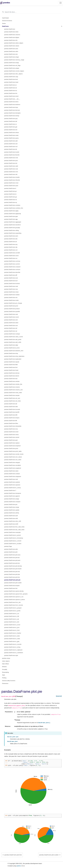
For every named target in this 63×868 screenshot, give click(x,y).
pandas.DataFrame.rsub (11, 169)
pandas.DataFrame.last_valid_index (14, 530)
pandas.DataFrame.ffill (11, 421)
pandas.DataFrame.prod (11, 306)
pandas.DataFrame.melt (11, 479)
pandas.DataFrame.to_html (12, 630)
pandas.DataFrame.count (11, 256)
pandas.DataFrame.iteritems (12, 105)
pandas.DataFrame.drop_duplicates (14, 356)
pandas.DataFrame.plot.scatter (13, 583)
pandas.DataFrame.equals (12, 362)
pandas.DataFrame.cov (11, 258)
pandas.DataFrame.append (12, 496)
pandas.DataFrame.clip (11, 247)
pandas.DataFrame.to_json (12, 627)
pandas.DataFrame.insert (11, 96)
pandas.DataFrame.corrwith (12, 253)
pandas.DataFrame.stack (11, 471)
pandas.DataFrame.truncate (12, 409)
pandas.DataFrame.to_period (12, 535)
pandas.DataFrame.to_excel (12, 625)
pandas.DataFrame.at (10, 85)
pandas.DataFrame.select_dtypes (14, 43)
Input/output (5, 18)
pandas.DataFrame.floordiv (12, 155)
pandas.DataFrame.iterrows (12, 110)
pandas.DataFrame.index (11, 32)
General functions (7, 21)
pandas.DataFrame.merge (12, 507)
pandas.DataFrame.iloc (11, 93)
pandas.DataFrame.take (11, 407)
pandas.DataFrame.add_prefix (13, 339)
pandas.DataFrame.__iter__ (12, 99)
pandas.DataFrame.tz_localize (13, 544)
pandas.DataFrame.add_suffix (13, 342)
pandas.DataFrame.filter (11, 365)
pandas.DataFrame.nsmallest (12, 465)
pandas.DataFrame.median (12, 295)
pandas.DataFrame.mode (11, 300)
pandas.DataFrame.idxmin (12, 376)
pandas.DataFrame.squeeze (12, 485)
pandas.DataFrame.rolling (11, 230)
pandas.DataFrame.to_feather (13, 633)
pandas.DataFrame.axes (11, 49)
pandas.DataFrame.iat (10, 88)
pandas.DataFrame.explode (12, 482)
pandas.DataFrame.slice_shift (13, 521)
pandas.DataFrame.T (10, 490)
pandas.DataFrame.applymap (13, 214)
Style (4, 675)
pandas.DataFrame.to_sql (11, 619)
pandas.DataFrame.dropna (12, 418)
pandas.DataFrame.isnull (11, 432)
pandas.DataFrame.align (11, 345)
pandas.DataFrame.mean (11, 292)
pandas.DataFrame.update (12, 510)
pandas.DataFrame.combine (12, 205)
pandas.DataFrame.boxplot (12, 586)
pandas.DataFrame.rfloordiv (12, 180)
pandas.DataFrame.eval (11, 278)
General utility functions (9, 681)
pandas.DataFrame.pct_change (13, 303)
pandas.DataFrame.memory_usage (14, 60)
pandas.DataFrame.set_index (13, 401)
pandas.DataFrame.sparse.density (14, 591)
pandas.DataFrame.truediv (12, 152)
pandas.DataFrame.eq (10, 202)
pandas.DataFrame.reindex (12, 381)
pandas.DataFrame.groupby (12, 228)
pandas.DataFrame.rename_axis (13, 390)
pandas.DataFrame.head (11, 82)
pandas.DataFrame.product (12, 309)
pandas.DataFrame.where (12, 133)
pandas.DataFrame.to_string (12, 647)
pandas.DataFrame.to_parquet (13, 608)
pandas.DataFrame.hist (11, 588)
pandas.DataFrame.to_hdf (12, 616)
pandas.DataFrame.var (11, 331)
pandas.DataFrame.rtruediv (12, 177)
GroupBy (5, 669)
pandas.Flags (8, 546)
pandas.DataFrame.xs (10, 124)
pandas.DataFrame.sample (12, 395)
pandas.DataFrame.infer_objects (13, 74)
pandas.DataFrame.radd (11, 166)
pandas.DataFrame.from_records (14, 605)
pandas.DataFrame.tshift (11, 524)
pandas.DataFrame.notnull (12, 437)
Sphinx (19, 866)
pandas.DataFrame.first (11, 367)
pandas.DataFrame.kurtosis (12, 283)
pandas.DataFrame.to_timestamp (14, 538)
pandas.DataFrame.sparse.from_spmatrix (16, 594)
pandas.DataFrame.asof (11, 516)
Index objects (6, 661)
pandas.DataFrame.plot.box (12, 563)
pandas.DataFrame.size (11, 54)
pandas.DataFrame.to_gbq (12, 641)
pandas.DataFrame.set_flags (12, 65)
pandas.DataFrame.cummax (12, 261)
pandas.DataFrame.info (11, 40)
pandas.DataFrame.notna (11, 435)
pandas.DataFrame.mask (11, 135)
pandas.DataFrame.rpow (11, 186)
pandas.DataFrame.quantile (12, 311)
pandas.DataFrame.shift (11, 518)
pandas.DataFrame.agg (11, 219)
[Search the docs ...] (31, 12)
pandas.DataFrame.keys (11, 107)
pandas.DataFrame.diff (11, 275)
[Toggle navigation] (61, 3)
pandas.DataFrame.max (11, 289)
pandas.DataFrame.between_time (14, 351)
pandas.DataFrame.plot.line (12, 577)
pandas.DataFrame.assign (12, 499)
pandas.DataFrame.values (12, 46)
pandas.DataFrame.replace (12, 443)
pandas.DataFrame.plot (11, 552)
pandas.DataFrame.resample (12, 532)
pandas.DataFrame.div (11, 149)
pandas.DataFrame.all (10, 242)
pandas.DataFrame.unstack (12, 474)
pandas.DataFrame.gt (10, 191)
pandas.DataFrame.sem (11, 320)
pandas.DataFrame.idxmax (12, 373)
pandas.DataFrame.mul (11, 147)
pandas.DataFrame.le (10, 194)
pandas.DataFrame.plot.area (12, 555)
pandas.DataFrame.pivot (11, 448)
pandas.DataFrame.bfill (11, 415)
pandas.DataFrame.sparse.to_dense (14, 600)
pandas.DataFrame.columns (12, 35)
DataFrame (5, 26)
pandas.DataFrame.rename (12, 387)
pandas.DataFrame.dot (11, 163)
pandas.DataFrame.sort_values (13, 457)
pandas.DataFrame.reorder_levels (14, 454)
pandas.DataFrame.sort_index (13, 460)
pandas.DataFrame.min (11, 297)
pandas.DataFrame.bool (11, 79)
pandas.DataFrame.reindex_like (13, 384)
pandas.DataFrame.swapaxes (13, 476)
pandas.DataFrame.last (11, 379)
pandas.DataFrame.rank (11, 314)
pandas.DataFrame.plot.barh (12, 560)
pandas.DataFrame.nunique (12, 334)
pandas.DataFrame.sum (11, 325)
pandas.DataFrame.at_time (12, 348)
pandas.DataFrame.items (11, 102)
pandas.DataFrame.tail (11, 121)
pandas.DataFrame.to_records (13, 644)
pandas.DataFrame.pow (11, 161)
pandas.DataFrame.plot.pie (12, 580)
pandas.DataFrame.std (11, 328)
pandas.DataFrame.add (11, 141)
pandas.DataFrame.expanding (13, 233)
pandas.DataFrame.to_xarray (12, 488)
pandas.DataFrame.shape (12, 57)
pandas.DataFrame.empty (12, 63)
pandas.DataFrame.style (11, 655)
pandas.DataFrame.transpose (13, 493)
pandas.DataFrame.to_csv (12, 614)
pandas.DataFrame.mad (11, 286)
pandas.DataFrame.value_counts (14, 337)
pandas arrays (6, 658)
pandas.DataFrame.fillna (11, 423)
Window (4, 667)
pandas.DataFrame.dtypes (12, 37)
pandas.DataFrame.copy (11, 77)
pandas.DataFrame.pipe (11, 216)
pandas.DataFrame (10, 29)
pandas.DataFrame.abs (11, 239)
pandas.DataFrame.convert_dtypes (14, 71)
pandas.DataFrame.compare (12, 502)
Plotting (4, 678)
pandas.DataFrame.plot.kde (12, 574)
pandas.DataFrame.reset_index (13, 393)
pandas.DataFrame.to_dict (12, 622)
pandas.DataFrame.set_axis (12, 398)
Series (4, 23)
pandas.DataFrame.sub (11, 144)
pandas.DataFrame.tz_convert (13, 541)
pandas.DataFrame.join (11, 504)
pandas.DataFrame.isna (11, 429)
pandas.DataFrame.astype (12, 68)
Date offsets (6, 664)
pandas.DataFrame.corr (11, 250)
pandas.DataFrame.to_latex (12, 636)
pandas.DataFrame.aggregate (13, 222)
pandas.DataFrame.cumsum (12, 269)
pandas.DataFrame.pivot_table (13, 451)
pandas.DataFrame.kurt (11, 281)
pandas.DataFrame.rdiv (11, 174)
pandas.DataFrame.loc (11, 91)
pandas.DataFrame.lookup (12, 116)
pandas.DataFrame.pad (11, 440)
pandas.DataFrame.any (11, 244)
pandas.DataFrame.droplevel (12, 446)
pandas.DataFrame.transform (12, 225)
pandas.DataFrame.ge (10, 197)
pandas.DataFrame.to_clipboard (13, 650)
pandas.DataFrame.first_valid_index (14, 527)
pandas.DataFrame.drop (11, 353)
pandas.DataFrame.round (11, 317)
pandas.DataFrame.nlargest (12, 462)
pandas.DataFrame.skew (11, 323)
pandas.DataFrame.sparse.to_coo (14, 597)
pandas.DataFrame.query (11, 138)
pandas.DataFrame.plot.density (13, 566)
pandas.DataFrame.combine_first (14, 208)
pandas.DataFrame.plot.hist (12, 572)
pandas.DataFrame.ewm (11, 236)
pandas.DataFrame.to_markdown (14, 653)
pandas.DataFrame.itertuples (12, 113)
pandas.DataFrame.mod (11, 158)
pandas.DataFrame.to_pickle (12, 611)
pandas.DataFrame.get (11, 127)
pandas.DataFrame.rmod (11, 183)
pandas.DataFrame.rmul (11, 172)
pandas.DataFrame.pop (11, 119)
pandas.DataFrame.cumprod (12, 267)
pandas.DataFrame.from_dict (12, 602)
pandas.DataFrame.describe (12, 272)
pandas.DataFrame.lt (10, 188)
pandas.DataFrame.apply (11, 211)
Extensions (5, 683)
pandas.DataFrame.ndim (11, 51)
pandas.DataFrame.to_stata (12, 639)
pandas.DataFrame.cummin (12, 264)
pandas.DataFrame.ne (10, 200)
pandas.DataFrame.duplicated (13, 359)
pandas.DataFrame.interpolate (13, 426)
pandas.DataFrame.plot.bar (12, 558)
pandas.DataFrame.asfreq (12, 513)
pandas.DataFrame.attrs (11, 549)
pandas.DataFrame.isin (11, 130)
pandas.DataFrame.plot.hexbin (13, 569)
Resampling (5, 672)
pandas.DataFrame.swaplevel (13, 468)
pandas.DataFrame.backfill (12, 412)
